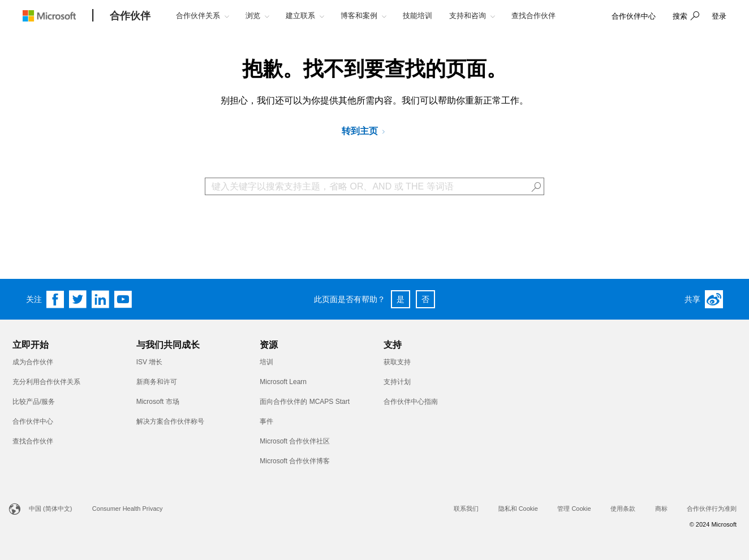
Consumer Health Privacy (128, 509)
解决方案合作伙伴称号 (170, 421)
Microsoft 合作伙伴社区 (295, 441)
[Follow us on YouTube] (123, 299)
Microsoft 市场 (158, 402)
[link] (634, 17)
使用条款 (623, 509)
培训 (266, 362)
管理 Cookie (574, 509)
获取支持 (397, 362)
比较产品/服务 (34, 402)
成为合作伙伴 (33, 362)
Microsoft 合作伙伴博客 (295, 461)
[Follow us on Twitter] (78, 299)
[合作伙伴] (130, 16)
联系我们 (466, 509)
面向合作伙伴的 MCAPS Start (305, 402)
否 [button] (425, 299)
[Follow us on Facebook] (55, 299)
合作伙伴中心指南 (411, 402)
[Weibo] (714, 299)
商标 (661, 509)
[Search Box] (374, 186)
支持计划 (397, 382)
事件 (266, 421)
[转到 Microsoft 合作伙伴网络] (367, 132)
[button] (685, 17)
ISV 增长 (150, 362)
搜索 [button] (680, 16)
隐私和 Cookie (518, 509)
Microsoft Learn (283, 382)
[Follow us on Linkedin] (101, 299)
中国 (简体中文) (50, 509)
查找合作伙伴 (33, 441)
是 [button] (401, 299)
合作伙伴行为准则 (712, 509)
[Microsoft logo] (58, 16)
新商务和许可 (157, 382)
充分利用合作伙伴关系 (46, 382)
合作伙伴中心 (33, 421)
